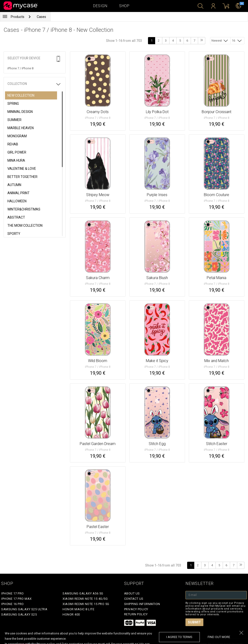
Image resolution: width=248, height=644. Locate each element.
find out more (219, 637)
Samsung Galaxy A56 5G (83, 593)
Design (100, 6)
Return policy (136, 614)
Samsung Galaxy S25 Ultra (24, 609)
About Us (132, 593)
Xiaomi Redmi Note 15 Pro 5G (86, 604)
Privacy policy (136, 609)
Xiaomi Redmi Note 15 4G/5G (85, 599)
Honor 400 (71, 614)
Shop (124, 6)
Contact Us (134, 599)
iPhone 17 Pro (13, 593)
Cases (41, 17)
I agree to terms (179, 637)
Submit (194, 622)
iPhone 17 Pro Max (16, 599)
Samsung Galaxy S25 (19, 614)
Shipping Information (142, 604)
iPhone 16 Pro (13, 604)
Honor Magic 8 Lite (78, 609)
